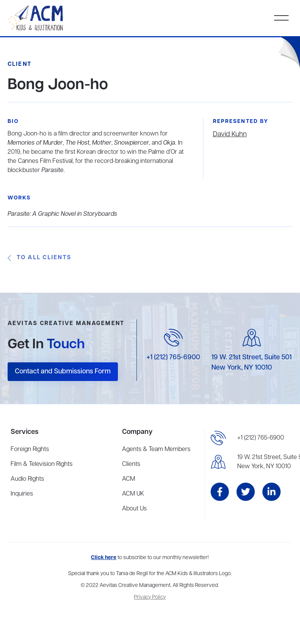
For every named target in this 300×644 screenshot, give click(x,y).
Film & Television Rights (42, 464)
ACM (129, 479)
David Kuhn (230, 134)
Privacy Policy (150, 597)
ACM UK (133, 494)
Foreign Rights (30, 450)
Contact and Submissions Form (63, 371)
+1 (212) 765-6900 (173, 357)
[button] (281, 18)
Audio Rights (27, 479)
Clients (131, 464)
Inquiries (22, 494)
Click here (104, 558)
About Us (134, 509)
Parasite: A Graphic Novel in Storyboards (62, 214)
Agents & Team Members (156, 450)
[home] (37, 18)
